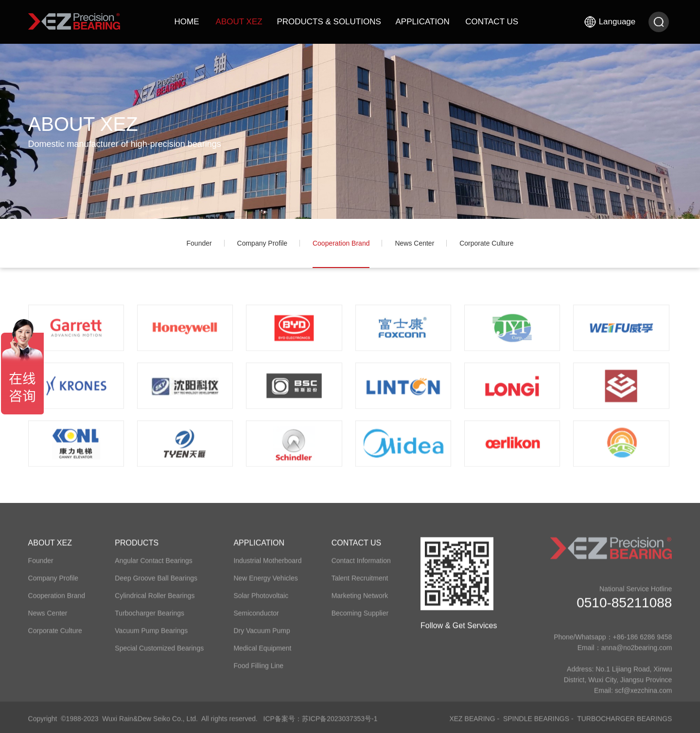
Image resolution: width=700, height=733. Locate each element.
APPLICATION (423, 22)
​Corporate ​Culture (486, 243)
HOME (187, 22)
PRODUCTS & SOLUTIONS (329, 22)
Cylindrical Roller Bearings (155, 601)
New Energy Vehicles (265, 583)
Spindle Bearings (536, 724)
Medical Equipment (262, 653)
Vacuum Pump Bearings (151, 636)
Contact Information (361, 566)
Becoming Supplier (360, 618)
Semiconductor (256, 618)
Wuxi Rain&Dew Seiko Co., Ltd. (150, 724)
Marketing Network (360, 601)
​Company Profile (262, 243)
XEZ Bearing (472, 724)
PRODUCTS (137, 548)
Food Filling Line (258, 671)
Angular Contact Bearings (154, 566)
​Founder (199, 243)
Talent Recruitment (360, 583)
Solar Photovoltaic (261, 601)
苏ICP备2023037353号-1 (340, 724)
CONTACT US (492, 22)
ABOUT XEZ (239, 22)
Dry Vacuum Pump (262, 636)
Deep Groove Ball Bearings (156, 583)
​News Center (414, 243)
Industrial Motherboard (267, 566)
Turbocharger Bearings (149, 618)
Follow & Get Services (459, 631)
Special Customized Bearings (159, 653)
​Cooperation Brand (341, 243)
